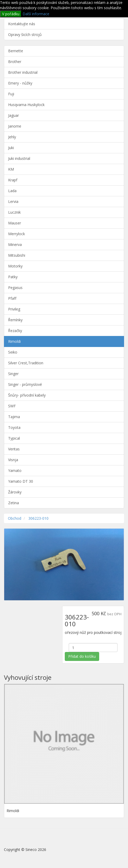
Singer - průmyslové (25, 384)
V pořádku (11, 14)
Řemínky (15, 320)
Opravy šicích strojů (25, 35)
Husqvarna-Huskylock (26, 105)
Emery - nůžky (20, 83)
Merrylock (17, 234)
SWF (12, 406)
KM (11, 169)
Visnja (13, 460)
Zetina (14, 503)
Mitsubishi (17, 255)
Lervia (13, 201)
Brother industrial (23, 72)
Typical (14, 438)
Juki (11, 148)
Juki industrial (19, 158)
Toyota (14, 427)
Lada (12, 191)
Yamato (15, 470)
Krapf (13, 180)
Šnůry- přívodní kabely (27, 395)
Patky (13, 277)
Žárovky (15, 492)
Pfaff (12, 298)
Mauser (15, 223)
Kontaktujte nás (22, 24)
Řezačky (15, 331)
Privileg (14, 309)
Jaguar (14, 115)
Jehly (12, 137)
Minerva (15, 244)
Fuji (11, 94)
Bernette (16, 51)
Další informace (36, 14)
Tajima (14, 417)
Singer (13, 374)
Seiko (13, 352)
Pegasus (15, 288)
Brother (15, 62)
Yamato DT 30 (21, 481)
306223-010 (38, 518)
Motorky (15, 266)
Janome (15, 126)
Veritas (14, 449)
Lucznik (14, 212)
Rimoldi (14, 341)
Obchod (15, 518)
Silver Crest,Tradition (26, 363)
